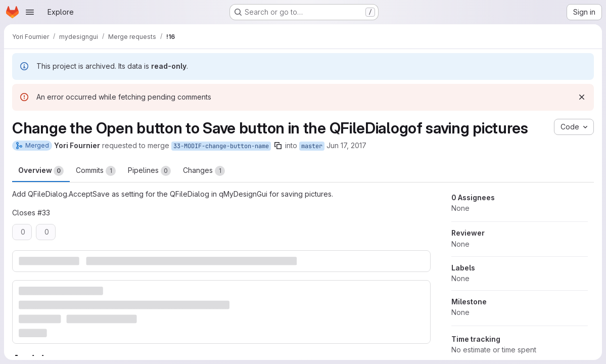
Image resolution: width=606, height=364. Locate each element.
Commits (96, 171)
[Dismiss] (582, 97)
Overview (41, 171)
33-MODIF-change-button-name (221, 146)
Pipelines (149, 171)
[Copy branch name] (278, 146)
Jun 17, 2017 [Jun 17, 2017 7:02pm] (346, 145)
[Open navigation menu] (30, 12)
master (312, 146)
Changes (204, 171)
